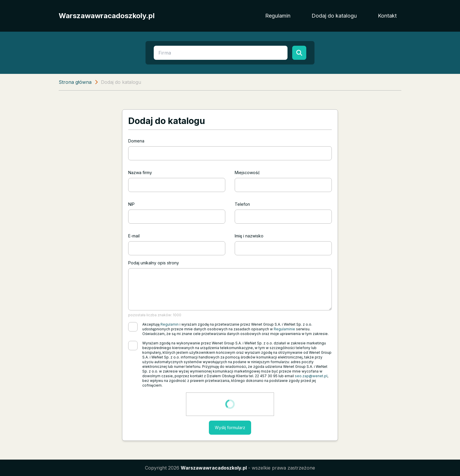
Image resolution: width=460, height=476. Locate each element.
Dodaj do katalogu (334, 16)
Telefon (242, 204)
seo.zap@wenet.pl (311, 376)
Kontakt (387, 16)
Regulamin (278, 16)
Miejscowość (247, 172)
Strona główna (75, 82)
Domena (136, 141)
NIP (131, 204)
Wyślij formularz (230, 427)
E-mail (134, 236)
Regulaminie (284, 329)
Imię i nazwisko (249, 236)
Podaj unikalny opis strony (154, 263)
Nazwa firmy (140, 172)
